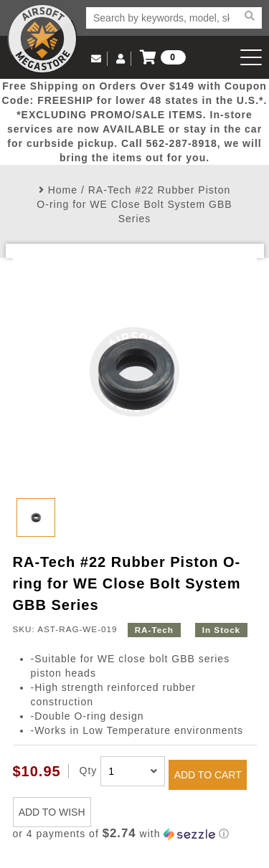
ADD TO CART (208, 775)
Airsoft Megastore (42, 39)
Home (63, 190)
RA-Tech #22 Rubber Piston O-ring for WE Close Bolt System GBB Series (134, 204)
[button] (135, 834)
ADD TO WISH (52, 812)
